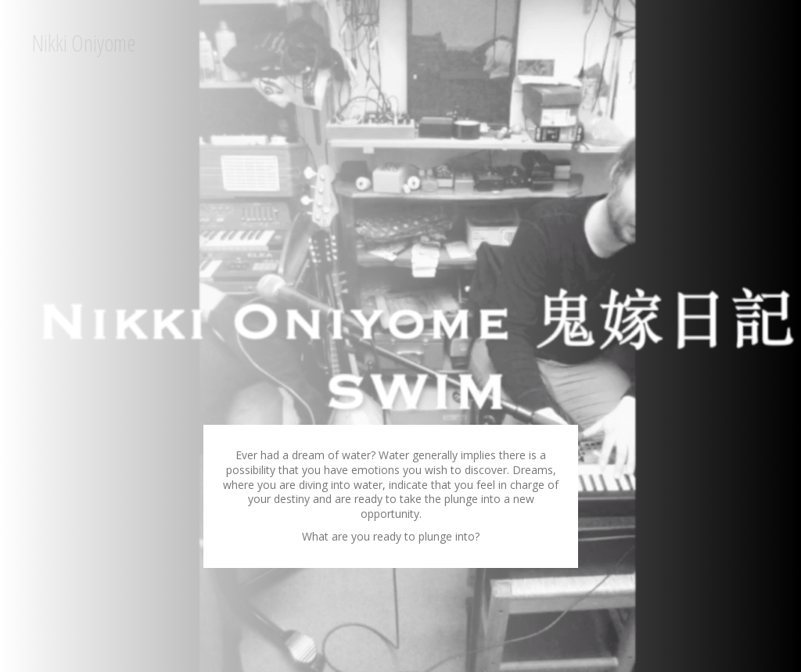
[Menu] (430, 43)
